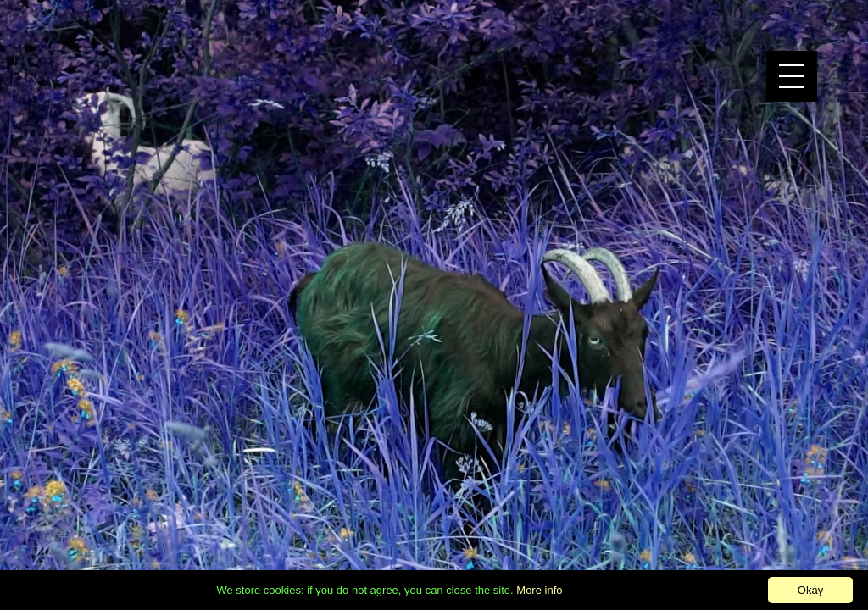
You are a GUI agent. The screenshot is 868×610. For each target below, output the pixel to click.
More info (539, 590)
